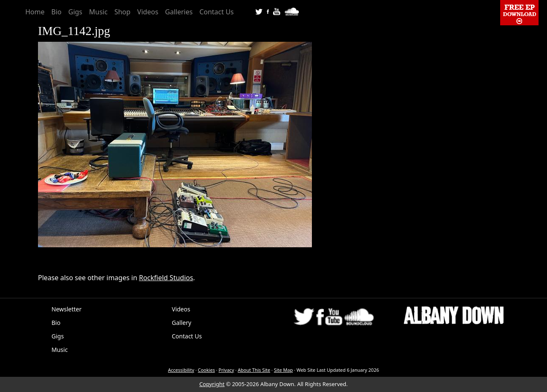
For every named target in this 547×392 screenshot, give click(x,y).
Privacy (226, 370)
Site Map (283, 370)
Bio (57, 12)
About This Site (254, 370)
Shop (122, 12)
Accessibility (181, 370)
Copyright (212, 384)
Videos (148, 12)
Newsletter (66, 309)
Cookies (206, 370)
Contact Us (216, 12)
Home (35, 12)
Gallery (181, 323)
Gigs (75, 12)
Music (98, 12)
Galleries (179, 12)
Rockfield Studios (166, 278)
